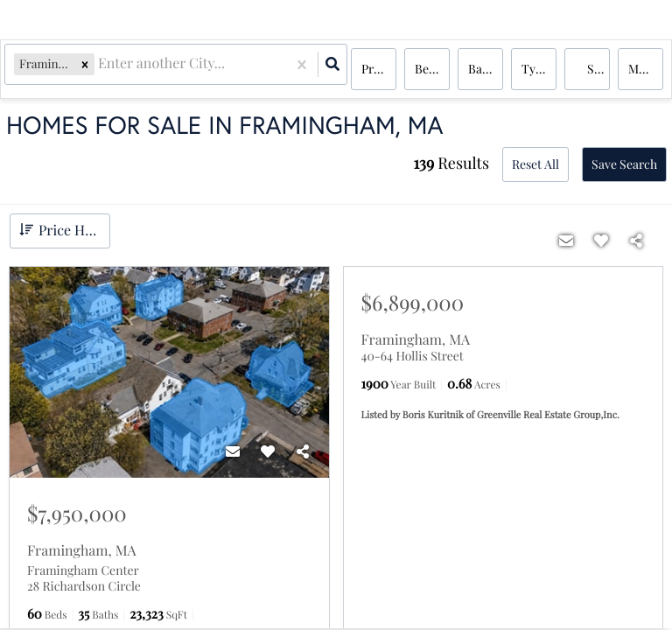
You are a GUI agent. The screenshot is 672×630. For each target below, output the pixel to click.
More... (646, 70)
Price (375, 70)
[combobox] (103, 70)
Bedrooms (432, 70)
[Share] (303, 451)
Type (535, 70)
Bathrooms (486, 70)
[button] (88, 70)
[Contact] (233, 451)
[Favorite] (268, 451)
